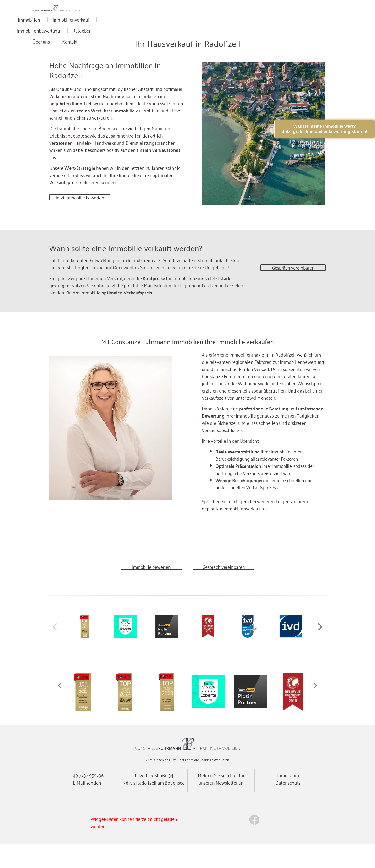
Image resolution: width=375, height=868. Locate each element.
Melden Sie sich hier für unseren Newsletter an (221, 803)
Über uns (260, 30)
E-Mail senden (87, 806)
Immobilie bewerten (151, 588)
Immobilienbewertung (187, 30)
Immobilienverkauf (134, 30)
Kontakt (287, 30)
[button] (320, 651)
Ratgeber (230, 30)
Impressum (288, 799)
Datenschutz (288, 806)
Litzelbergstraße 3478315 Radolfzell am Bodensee (154, 803)
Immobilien (92, 30)
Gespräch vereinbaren (293, 287)
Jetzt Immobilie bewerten (83, 215)
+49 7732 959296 (87, 799)
